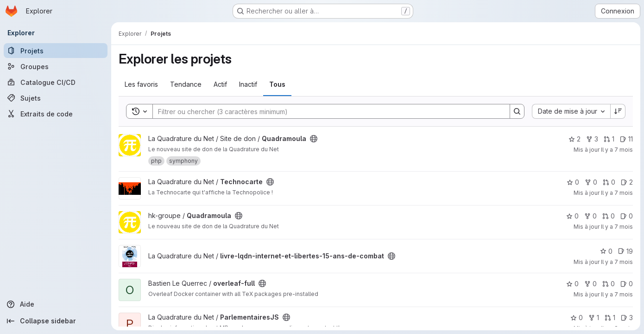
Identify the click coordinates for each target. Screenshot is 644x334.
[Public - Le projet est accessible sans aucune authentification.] (314, 139)
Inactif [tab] (248, 84)
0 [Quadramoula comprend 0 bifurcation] (590, 216)
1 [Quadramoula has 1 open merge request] (609, 139)
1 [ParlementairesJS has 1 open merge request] (610, 318)
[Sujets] (56, 98)
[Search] (327, 111)
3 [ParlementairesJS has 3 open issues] (627, 318)
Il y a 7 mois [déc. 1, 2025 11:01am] (617, 150)
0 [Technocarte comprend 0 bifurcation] (591, 182)
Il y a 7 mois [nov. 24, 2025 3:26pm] (617, 262)
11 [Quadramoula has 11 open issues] (626, 139)
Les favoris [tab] (141, 84)
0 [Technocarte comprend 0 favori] (573, 182)
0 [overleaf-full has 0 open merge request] (609, 284)
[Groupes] (56, 66)
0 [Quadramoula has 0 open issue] (627, 216)
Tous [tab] (277, 84)
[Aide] (56, 304)
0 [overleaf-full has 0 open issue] (627, 284)
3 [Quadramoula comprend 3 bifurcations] (592, 139)
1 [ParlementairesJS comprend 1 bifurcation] (594, 318)
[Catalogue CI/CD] (56, 82)
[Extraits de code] (56, 114)
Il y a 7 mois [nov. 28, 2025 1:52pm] (617, 193)
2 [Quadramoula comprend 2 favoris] (575, 139)
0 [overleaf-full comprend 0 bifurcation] (590, 284)
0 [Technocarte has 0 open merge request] (609, 182)
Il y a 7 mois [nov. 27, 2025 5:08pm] (617, 227)
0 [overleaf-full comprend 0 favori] (572, 284)
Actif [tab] (220, 84)
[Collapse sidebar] (56, 321)
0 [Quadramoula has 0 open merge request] (609, 216)
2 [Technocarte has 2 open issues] (627, 182)
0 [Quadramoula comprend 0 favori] (572, 216)
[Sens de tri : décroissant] (618, 111)
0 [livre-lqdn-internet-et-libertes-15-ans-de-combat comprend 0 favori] (606, 251)
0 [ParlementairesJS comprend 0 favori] (577, 318)
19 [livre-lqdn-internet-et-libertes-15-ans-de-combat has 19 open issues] (625, 251)
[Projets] (56, 51)
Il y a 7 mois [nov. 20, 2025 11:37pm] (617, 294)
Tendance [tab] (186, 84)
